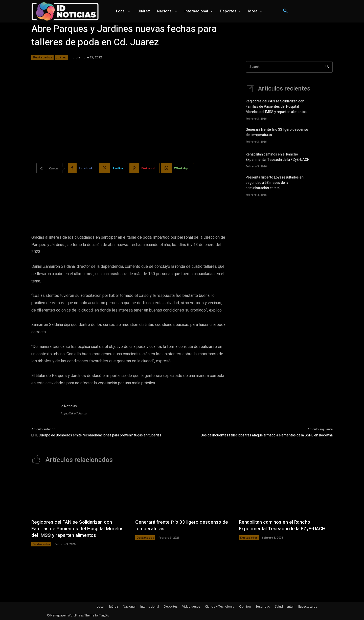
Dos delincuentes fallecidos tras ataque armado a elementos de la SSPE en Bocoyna (267, 435)
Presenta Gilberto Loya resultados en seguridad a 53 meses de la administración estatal (275, 183)
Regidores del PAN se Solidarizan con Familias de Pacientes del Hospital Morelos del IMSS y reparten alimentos (276, 107)
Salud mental (284, 606)
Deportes (171, 606)
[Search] (327, 67)
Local (101, 606)
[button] (285, 11)
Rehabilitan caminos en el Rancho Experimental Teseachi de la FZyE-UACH (278, 157)
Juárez (62, 57)
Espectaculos (308, 606)
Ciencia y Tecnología (220, 606)
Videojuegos (191, 606)
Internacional (150, 606)
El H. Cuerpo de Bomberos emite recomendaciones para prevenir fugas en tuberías (96, 435)
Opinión (245, 606)
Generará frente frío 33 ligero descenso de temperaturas (180, 525)
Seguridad (263, 606)
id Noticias (69, 406)
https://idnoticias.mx (74, 414)
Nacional (129, 606)
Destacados (42, 57)
